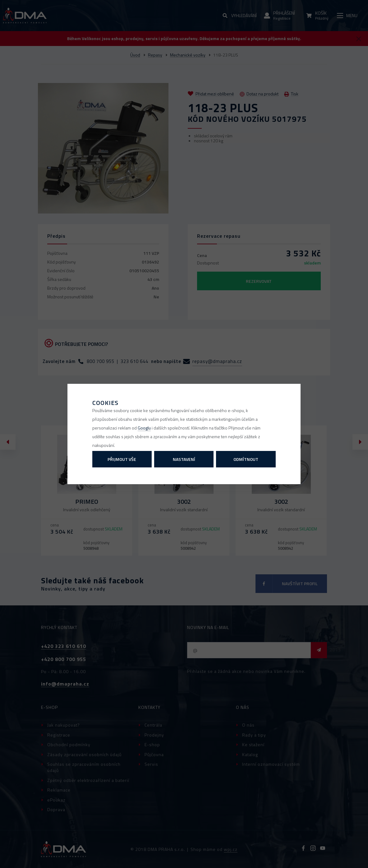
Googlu (144, 428)
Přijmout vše (122, 459)
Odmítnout (246, 459)
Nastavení (184, 459)
